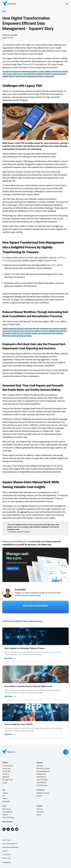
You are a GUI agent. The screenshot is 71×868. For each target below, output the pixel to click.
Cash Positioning (42, 785)
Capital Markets (41, 777)
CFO (4, 796)
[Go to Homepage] (9, 752)
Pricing (5, 783)
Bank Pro (39, 796)
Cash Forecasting (42, 780)
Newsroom (40, 812)
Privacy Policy (6, 854)
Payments (40, 766)
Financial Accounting (43, 769)
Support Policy (7, 858)
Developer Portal (8, 780)
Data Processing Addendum (10, 847)
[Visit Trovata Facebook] (8, 829)
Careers (39, 815)
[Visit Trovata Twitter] (12, 829)
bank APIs (51, 265)
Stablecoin (6, 777)
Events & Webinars (8, 817)
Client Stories (7, 809)
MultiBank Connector (43, 793)
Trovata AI (6, 774)
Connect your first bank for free (17, 542)
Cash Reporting (41, 783)
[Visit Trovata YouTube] (17, 829)
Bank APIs (30, 64)
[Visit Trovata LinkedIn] (4, 829)
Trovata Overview (8, 766)
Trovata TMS (6, 771)
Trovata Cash (7, 769)
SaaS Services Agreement (10, 844)
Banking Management (43, 771)
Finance (5, 799)
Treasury (5, 793)
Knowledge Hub (7, 812)
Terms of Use (6, 840)
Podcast (5, 815)
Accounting (6, 801)
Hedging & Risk (41, 774)
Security (5, 851)
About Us (39, 809)
